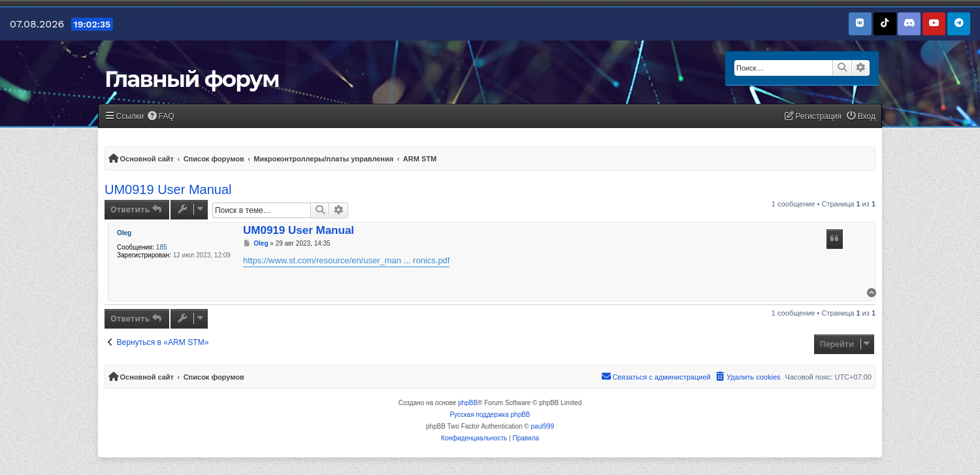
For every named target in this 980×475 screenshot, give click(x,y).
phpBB (468, 403)
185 (162, 247)
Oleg (124, 233)
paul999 (543, 426)
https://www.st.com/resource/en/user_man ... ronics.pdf (346, 260)
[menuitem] (161, 117)
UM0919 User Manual (168, 189)
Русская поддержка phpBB (490, 415)
